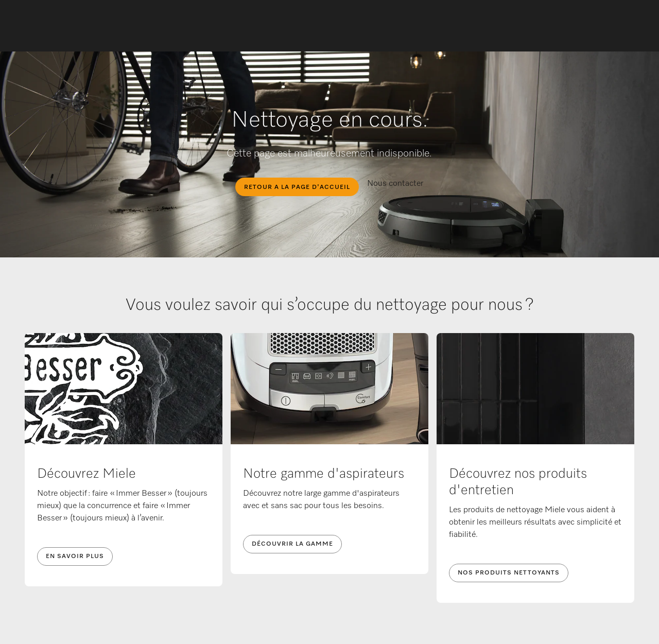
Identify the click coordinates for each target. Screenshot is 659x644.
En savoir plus (75, 556)
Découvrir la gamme (292, 544)
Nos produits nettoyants (509, 573)
